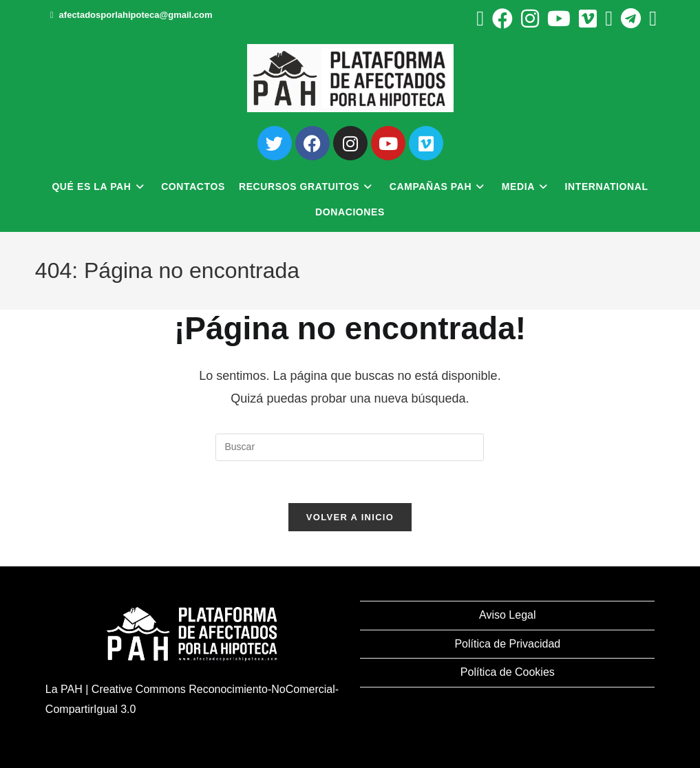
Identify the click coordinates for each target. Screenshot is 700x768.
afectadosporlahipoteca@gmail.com (136, 15)
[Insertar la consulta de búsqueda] (350, 447)
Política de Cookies (508, 672)
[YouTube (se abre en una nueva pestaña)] (559, 19)
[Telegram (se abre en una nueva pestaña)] (631, 19)
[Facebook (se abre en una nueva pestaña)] (502, 19)
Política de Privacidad (507, 644)
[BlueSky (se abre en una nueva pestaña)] (609, 19)
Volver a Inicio (350, 517)
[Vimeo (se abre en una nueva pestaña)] (588, 19)
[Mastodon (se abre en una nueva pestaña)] (651, 19)
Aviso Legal (507, 615)
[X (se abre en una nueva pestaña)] (480, 19)
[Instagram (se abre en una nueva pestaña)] (530, 19)
